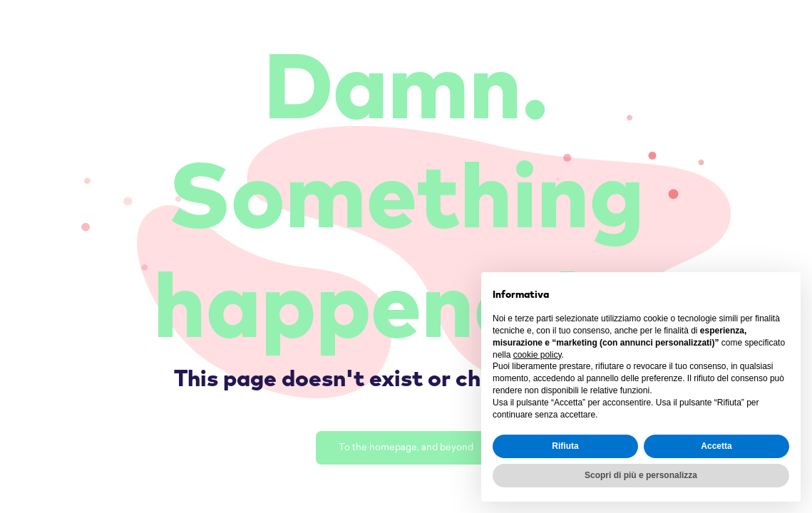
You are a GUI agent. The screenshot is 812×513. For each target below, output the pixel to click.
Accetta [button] (716, 446)
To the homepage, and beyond (406, 448)
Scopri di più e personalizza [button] (641, 475)
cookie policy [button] (538, 355)
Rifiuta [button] (565, 446)
